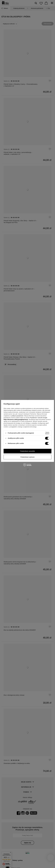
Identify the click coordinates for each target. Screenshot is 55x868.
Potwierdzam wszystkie (28, 451)
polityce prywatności (17, 416)
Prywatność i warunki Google (39, 418)
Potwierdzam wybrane (27, 457)
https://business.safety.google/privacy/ (16, 419)
